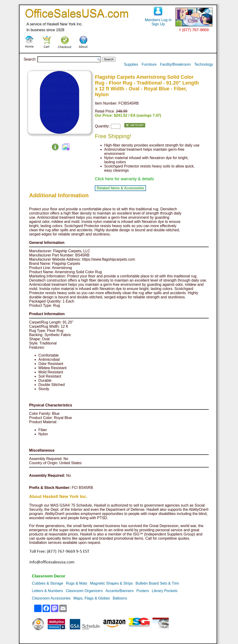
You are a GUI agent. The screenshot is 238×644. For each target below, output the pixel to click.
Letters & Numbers (47, 591)
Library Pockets (165, 591)
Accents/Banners (120, 591)
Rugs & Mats (77, 583)
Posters (143, 591)
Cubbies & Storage (47, 583)
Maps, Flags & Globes (92, 598)
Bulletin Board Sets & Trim (157, 583)
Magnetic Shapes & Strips (111, 583)
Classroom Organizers (84, 591)
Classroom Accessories (51, 598)
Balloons (120, 598)
